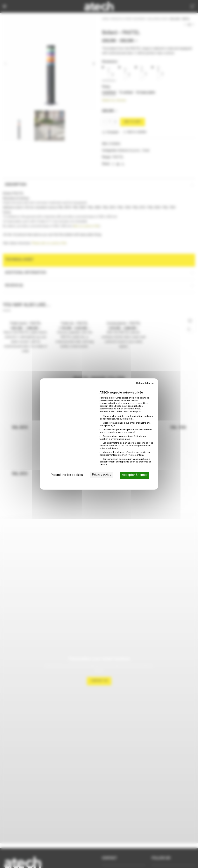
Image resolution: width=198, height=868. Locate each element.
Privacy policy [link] (102, 475)
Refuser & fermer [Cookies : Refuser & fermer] (145, 383)
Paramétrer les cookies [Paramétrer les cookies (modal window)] (67, 475)
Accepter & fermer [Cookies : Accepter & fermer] (135, 475)
